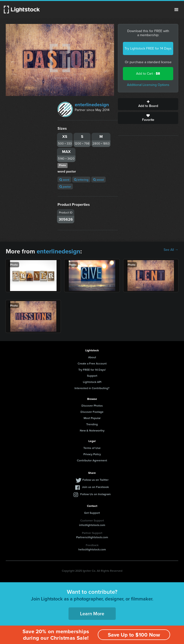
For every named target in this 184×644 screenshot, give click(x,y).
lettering (81, 180)
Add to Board (148, 104)
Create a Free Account (92, 363)
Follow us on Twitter (95, 480)
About (92, 357)
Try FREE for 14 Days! (92, 370)
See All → (171, 250)
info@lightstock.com (92, 525)
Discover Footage (92, 412)
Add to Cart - (148, 74)
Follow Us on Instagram (95, 494)
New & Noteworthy (92, 430)
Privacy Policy (92, 454)
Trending (92, 424)
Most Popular (92, 418)
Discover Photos (92, 406)
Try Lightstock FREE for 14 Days (148, 48)
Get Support (92, 513)
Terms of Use (92, 448)
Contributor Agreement (92, 460)
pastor (65, 187)
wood (98, 180)
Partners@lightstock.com (92, 537)
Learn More (92, 613)
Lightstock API (92, 382)
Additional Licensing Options (148, 85)
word (64, 180)
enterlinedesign (92, 105)
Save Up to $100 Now (134, 635)
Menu (176, 10)
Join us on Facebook (95, 487)
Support (92, 376)
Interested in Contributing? (92, 388)
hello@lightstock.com (92, 549)
